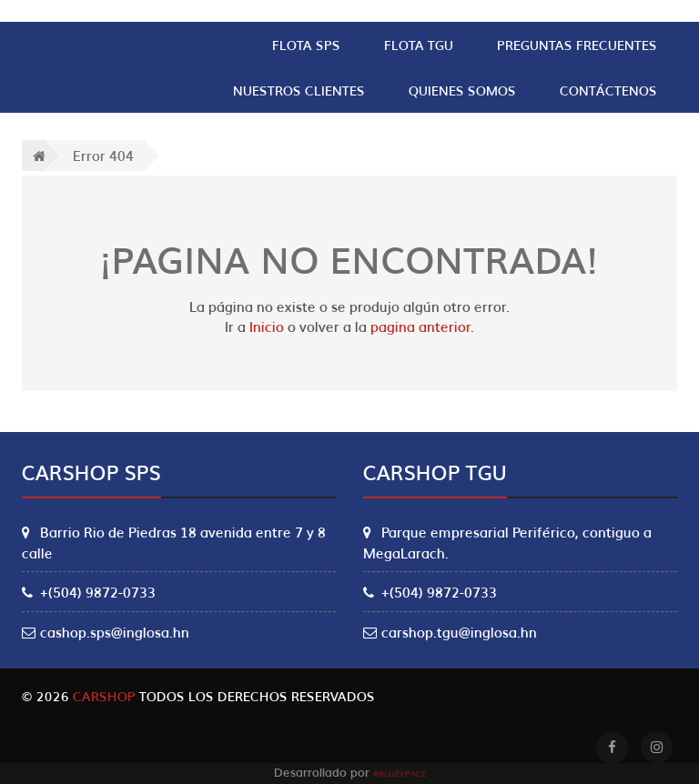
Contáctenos (608, 90)
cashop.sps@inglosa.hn (106, 631)
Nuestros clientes (299, 90)
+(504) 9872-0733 (89, 591)
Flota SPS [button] (306, 45)
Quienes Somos (462, 90)
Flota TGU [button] (419, 45)
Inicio (267, 326)
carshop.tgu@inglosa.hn (450, 631)
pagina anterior (420, 326)
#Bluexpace (400, 773)
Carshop (104, 696)
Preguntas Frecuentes (577, 45)
